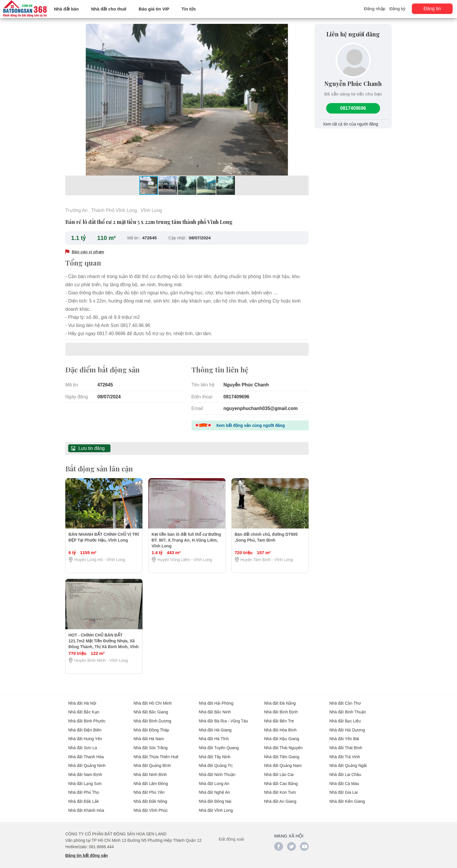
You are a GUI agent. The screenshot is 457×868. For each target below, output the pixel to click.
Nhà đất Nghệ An (214, 788)
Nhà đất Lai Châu (345, 771)
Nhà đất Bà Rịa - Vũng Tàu (223, 718)
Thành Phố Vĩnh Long (114, 210)
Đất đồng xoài (231, 835)
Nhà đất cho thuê (109, 9)
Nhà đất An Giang (280, 797)
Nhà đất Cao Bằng (281, 779)
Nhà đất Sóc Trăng (151, 745)
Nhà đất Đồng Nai (215, 797)
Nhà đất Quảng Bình (152, 762)
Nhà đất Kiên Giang (347, 797)
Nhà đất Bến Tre (279, 718)
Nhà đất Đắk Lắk (84, 797)
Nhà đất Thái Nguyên (283, 745)
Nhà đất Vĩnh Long (216, 806)
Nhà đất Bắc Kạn (84, 710)
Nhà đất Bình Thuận (348, 710)
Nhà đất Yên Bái (344, 736)
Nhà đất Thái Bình (346, 745)
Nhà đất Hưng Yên (85, 736)
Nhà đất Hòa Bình (280, 727)
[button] (303, 29)
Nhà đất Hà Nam (149, 736)
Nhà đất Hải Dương (347, 727)
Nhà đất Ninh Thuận (217, 771)
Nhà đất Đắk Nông (150, 797)
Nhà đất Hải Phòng (216, 701)
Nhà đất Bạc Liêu (345, 718)
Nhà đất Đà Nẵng (280, 701)
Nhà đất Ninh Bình (150, 771)
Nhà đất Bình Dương (152, 718)
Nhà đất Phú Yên (149, 788)
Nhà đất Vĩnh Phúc (151, 806)
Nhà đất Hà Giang (215, 727)
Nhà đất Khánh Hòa (86, 806)
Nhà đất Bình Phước (87, 718)
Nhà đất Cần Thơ (345, 701)
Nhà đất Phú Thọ (84, 788)
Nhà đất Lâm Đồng (151, 779)
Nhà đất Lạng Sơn (85, 779)
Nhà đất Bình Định (281, 710)
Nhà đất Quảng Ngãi (348, 762)
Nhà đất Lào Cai (279, 771)
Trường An (76, 210)
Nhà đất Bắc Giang (151, 710)
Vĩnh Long (151, 210)
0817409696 (353, 108)
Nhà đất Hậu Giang (282, 736)
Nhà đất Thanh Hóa (86, 753)
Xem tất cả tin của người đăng (350, 123)
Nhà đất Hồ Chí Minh (153, 701)
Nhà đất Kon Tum (280, 788)
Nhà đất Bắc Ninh (215, 710)
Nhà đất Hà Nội (82, 701)
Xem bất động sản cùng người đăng (251, 424)
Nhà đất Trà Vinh (345, 753)
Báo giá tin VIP (154, 9)
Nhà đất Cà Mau (344, 779)
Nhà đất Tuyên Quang (219, 745)
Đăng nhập (375, 9)
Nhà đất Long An (214, 779)
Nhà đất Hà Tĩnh (214, 736)
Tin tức (189, 9)
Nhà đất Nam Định (85, 771)
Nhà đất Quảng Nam (283, 762)
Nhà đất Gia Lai (344, 788)
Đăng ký (397, 9)
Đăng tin (432, 9)
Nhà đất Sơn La (83, 745)
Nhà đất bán (66, 9)
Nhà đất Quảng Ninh (87, 762)
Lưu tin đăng (92, 446)
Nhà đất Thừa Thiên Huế (156, 753)
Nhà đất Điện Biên (85, 727)
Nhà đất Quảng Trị (216, 762)
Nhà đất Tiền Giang (282, 753)
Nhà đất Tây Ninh (215, 753)
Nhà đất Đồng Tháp (151, 727)
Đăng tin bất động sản (87, 851)
